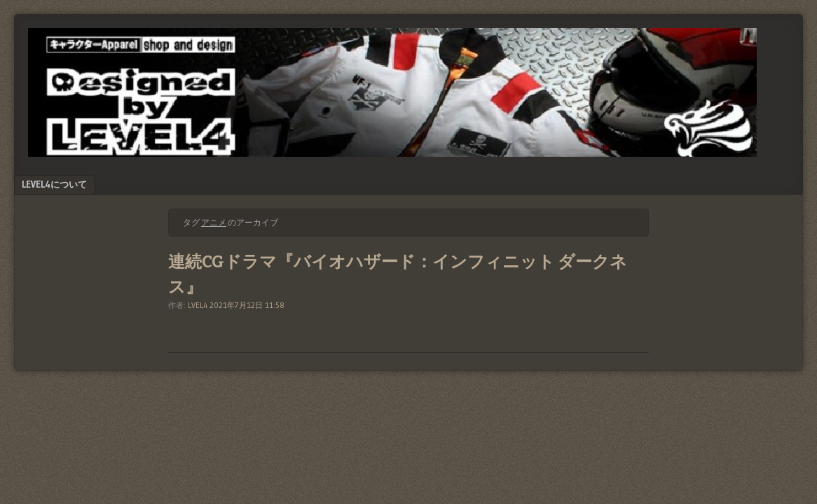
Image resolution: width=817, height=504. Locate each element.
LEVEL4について (54, 184)
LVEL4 (198, 305)
